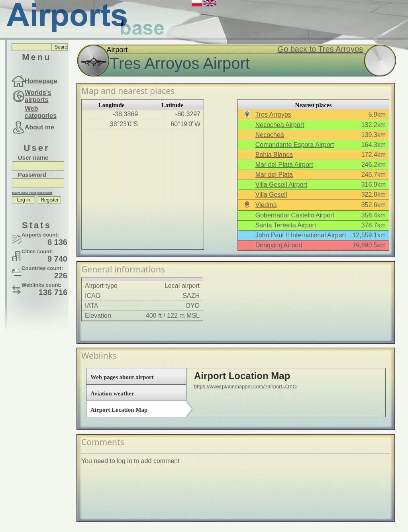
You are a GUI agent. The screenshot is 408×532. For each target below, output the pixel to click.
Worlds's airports (38, 96)
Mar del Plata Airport (284, 165)
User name (33, 157)
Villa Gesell (271, 195)
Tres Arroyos (273, 114)
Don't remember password (32, 193)
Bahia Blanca (274, 155)
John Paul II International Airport (301, 235)
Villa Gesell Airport (281, 185)
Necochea (270, 135)
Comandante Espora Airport (295, 145)
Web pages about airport (122, 377)
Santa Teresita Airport (286, 225)
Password (32, 175)
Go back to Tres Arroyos (320, 49)
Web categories (41, 112)
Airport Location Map (119, 410)
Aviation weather (112, 393)
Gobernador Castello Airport (295, 215)
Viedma (266, 205)
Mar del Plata (274, 175)
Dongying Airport (279, 245)
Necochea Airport (280, 125)
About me (39, 127)
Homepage (41, 81)
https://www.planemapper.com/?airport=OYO (245, 386)
